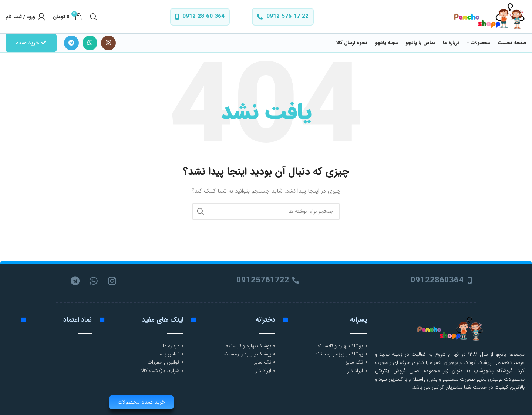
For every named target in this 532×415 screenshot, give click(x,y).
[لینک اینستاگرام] (108, 43)
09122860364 (437, 280)
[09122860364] (470, 280)
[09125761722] (296, 280)
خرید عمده (31, 43)
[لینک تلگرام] (71, 43)
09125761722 (263, 280)
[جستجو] (94, 17)
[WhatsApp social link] (90, 43)
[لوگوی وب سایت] (489, 16)
